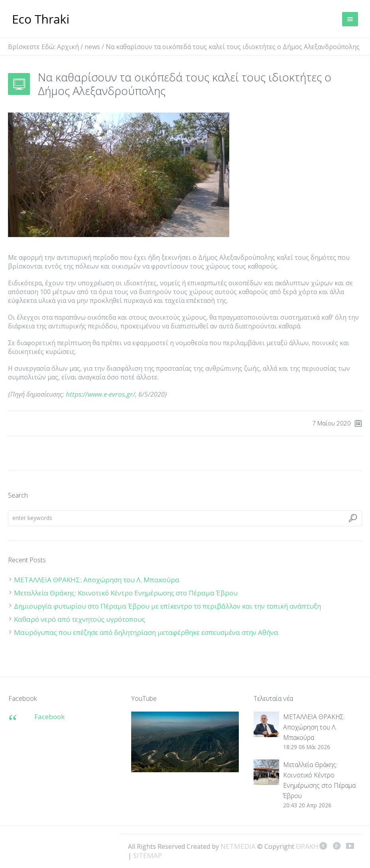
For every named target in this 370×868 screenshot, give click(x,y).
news (92, 47)
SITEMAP (148, 855)
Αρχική (68, 47)
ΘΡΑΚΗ (41, 20)
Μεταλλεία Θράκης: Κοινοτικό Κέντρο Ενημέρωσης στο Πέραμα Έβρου (127, 593)
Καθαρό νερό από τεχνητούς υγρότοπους (80, 619)
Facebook (49, 717)
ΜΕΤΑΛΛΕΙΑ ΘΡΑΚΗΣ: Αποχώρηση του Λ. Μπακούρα (97, 580)
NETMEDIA (238, 846)
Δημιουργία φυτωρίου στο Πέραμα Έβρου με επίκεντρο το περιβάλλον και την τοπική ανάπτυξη (167, 606)
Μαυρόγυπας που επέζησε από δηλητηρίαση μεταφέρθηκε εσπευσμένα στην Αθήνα (147, 632)
